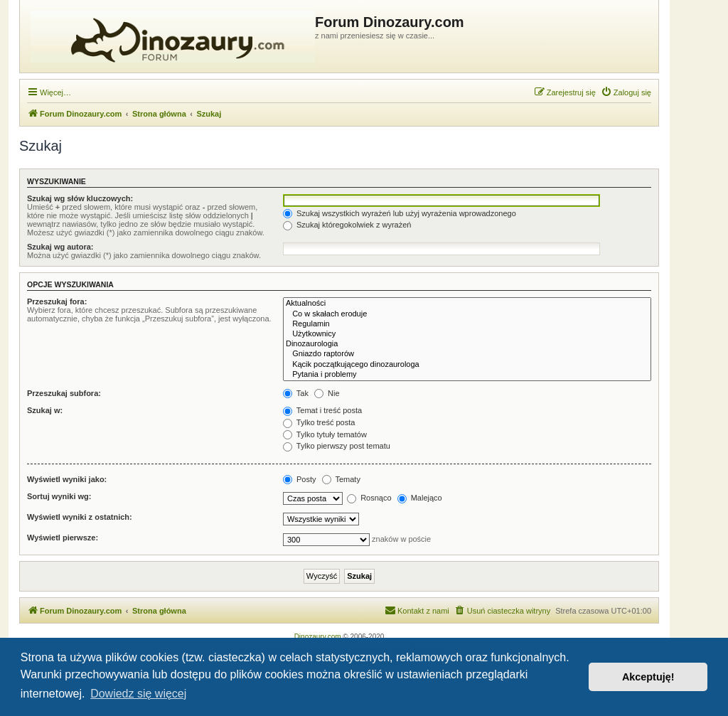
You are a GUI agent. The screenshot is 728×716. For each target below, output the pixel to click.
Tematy (341, 479)
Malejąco (420, 498)
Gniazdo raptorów (467, 354)
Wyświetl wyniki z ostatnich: (80, 517)
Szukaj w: (45, 410)
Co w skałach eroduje (467, 314)
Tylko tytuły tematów (325, 434)
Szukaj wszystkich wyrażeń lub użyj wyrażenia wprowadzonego (400, 213)
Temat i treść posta (322, 410)
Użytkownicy (467, 334)
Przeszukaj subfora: (64, 393)
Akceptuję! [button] (648, 677)
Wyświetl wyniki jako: (67, 479)
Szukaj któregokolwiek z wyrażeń (347, 225)
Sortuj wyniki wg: (59, 496)
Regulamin (467, 324)
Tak (296, 393)
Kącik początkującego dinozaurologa (467, 365)
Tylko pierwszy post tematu (337, 446)
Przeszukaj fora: (57, 301)
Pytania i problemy (467, 375)
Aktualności (467, 304)
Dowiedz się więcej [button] (138, 694)
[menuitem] (626, 92)
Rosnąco (369, 498)
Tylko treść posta (319, 422)
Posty (300, 479)
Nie (327, 393)
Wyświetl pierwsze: (63, 538)
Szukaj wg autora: (60, 247)
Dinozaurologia (467, 344)
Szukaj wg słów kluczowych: (80, 198)
